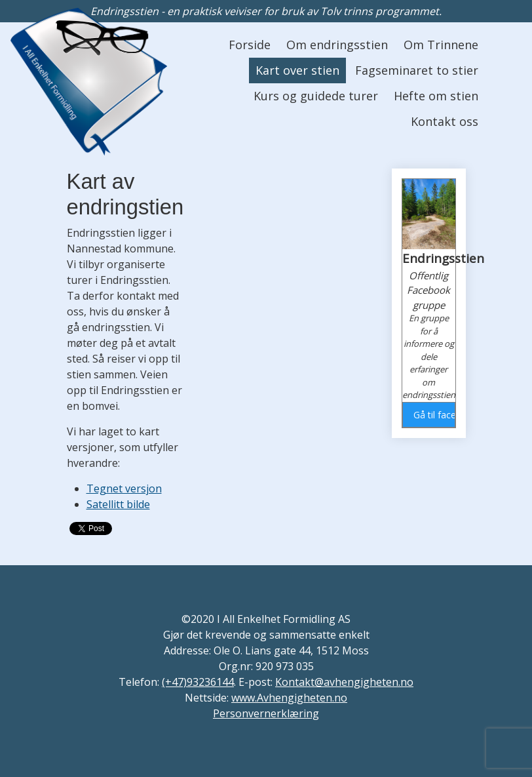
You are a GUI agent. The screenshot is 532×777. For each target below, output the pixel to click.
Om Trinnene (441, 45)
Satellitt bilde (118, 504)
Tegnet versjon (124, 488)
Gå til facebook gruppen (434, 415)
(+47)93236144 (198, 682)
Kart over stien (297, 70)
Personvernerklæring (266, 713)
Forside (250, 45)
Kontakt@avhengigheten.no (344, 682)
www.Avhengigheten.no (289, 698)
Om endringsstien (337, 45)
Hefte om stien (436, 96)
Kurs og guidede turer (316, 96)
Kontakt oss (445, 121)
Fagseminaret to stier (417, 70)
